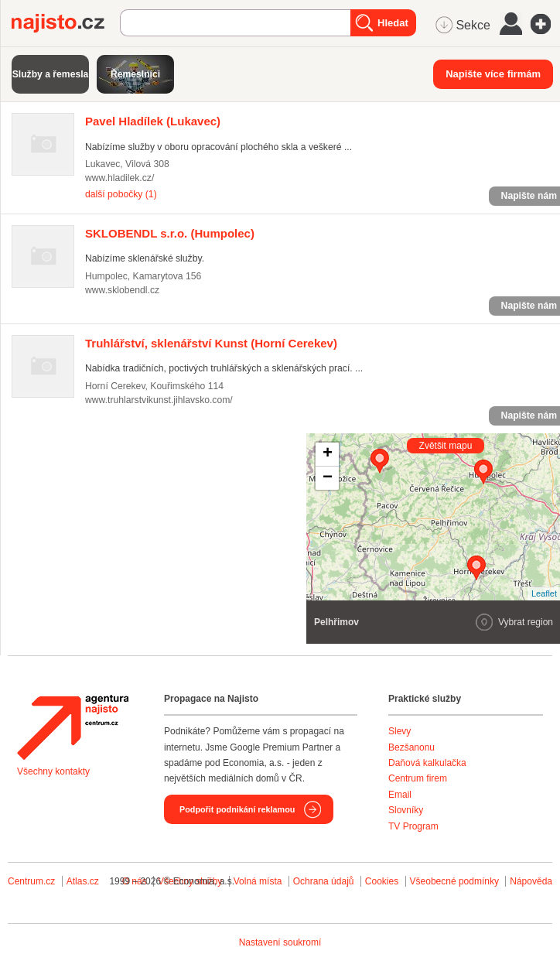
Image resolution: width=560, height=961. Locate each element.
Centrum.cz (31, 881)
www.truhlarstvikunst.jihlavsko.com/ (159, 400)
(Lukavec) (153, 121)
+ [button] (328, 454)
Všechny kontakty (53, 771)
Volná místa (258, 881)
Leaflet (544, 593)
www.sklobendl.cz (122, 290)
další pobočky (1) (121, 194)
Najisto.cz (66, 23)
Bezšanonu (411, 747)
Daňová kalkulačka (427, 763)
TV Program (413, 826)
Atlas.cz (83, 881)
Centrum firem (418, 778)
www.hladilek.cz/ (120, 178)
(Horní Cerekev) (211, 343)
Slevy (400, 731)
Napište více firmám (493, 74)
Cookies (382, 881)
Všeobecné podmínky (454, 881)
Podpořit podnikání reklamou (237, 809)
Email (400, 795)
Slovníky (406, 810)
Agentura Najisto (73, 727)
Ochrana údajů (324, 881)
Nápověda (531, 881)
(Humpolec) (170, 233)
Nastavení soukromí (280, 942)
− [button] (328, 478)
